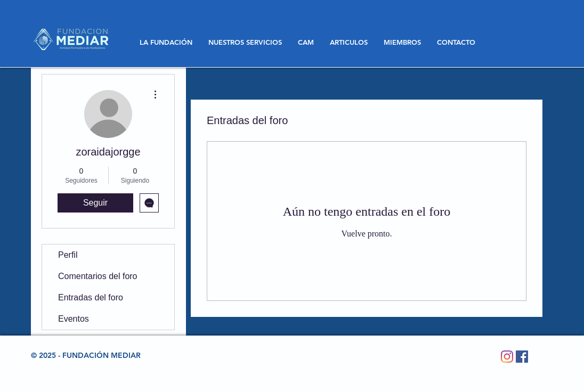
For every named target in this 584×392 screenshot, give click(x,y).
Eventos (74, 319)
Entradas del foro (91, 297)
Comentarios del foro (98, 276)
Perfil (68, 255)
